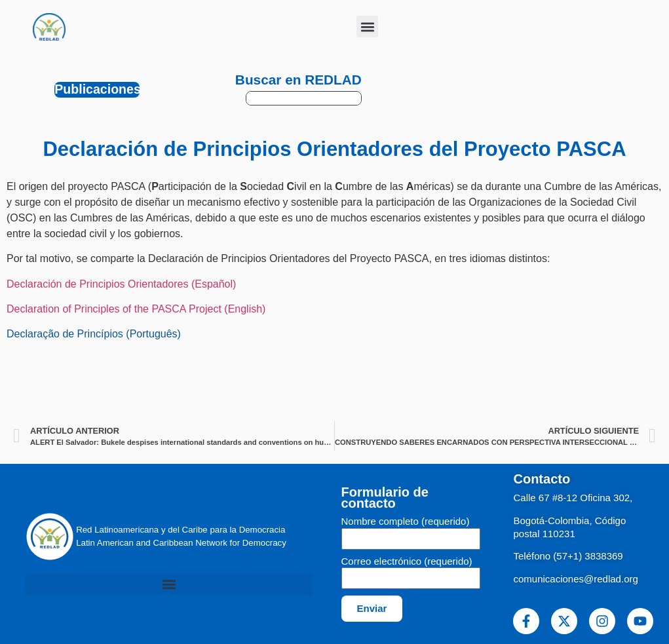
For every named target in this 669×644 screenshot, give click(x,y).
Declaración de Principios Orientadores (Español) (121, 284)
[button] (367, 27)
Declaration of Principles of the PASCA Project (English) (136, 309)
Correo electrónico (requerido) (407, 561)
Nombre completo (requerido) (406, 521)
